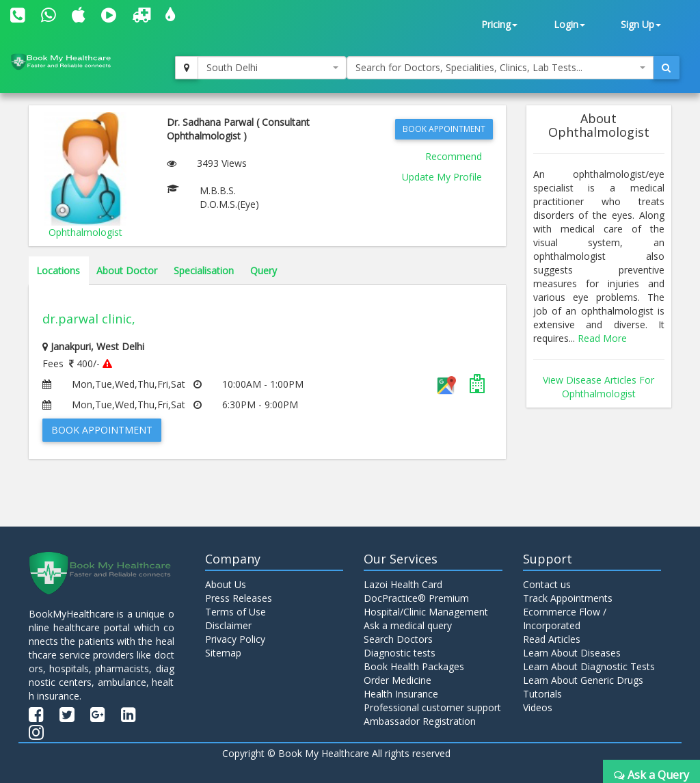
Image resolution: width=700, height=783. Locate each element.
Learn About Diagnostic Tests (589, 666)
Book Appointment (444, 129)
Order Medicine (398, 680)
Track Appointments (568, 598)
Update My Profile (442, 177)
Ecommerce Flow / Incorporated (565, 619)
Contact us (547, 584)
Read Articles (552, 639)
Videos (538, 707)
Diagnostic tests (400, 653)
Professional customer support (432, 707)
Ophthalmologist (85, 232)
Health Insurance (401, 694)
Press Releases (239, 598)
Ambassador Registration (420, 721)
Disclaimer (228, 625)
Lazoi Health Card (403, 584)
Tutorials (542, 694)
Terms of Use (235, 612)
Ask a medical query (408, 625)
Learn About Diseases (572, 653)
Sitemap (223, 653)
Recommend (454, 156)
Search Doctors (398, 639)
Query (264, 270)
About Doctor (127, 270)
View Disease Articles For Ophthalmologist (598, 387)
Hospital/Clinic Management (426, 612)
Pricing (499, 24)
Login (569, 24)
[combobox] (272, 68)
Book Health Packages (414, 666)
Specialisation (204, 270)
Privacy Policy (235, 639)
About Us (226, 584)
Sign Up (641, 24)
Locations (58, 270)
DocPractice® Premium (416, 598)
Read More (602, 338)
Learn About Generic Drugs (583, 680)
